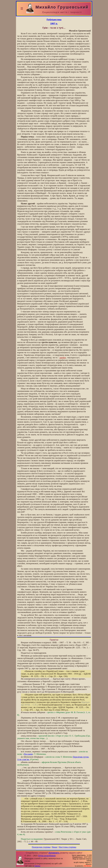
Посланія (28, 754)
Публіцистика (54, 20)
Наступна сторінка (68, 847)
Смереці (37, 866)
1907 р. (54, 24)
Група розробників (47, 856)
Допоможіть (54, 853)
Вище (55, 847)
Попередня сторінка (41, 847)
